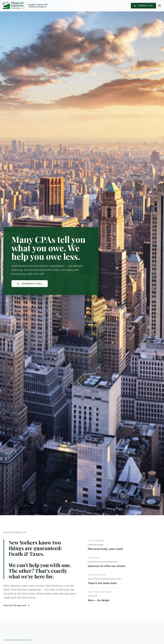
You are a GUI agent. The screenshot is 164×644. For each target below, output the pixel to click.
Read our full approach (17, 605)
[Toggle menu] (159, 6)
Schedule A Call (143, 6)
